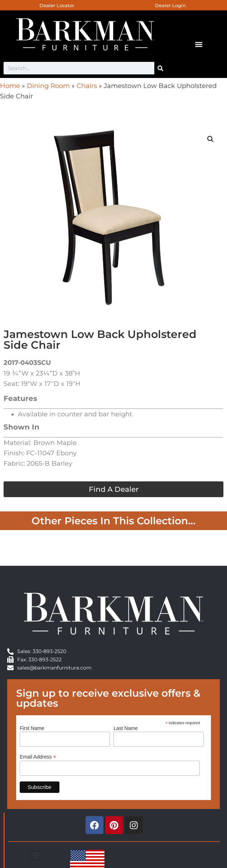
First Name (32, 728)
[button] (199, 44)
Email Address (38, 757)
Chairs (87, 86)
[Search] (161, 68)
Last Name (126, 728)
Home (10, 86)
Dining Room (48, 86)
